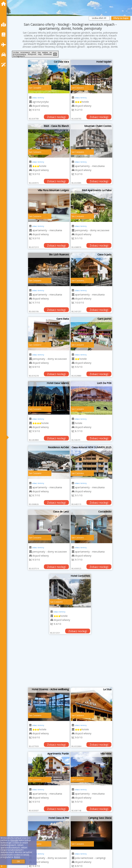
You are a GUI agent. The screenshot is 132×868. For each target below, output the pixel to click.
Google (14, 840)
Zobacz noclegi (56, 117)
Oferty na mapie (121, 18)
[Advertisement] (70, 663)
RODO (17, 857)
